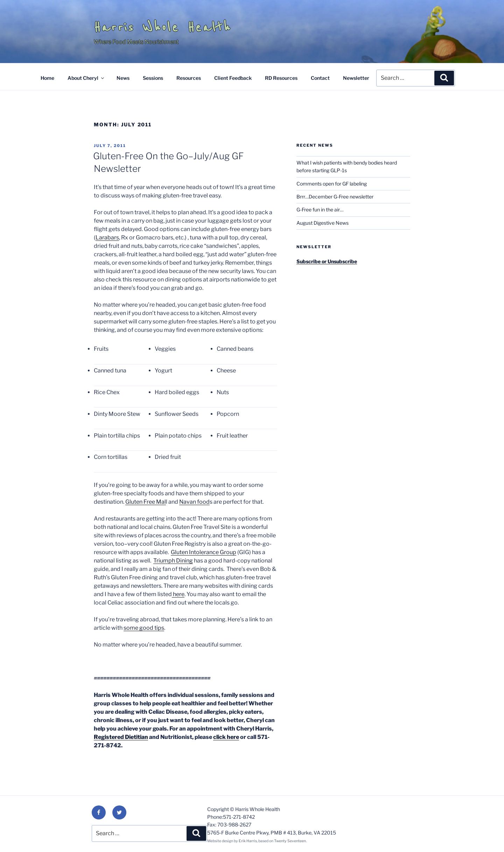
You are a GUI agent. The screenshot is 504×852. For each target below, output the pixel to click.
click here (226, 737)
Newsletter (356, 78)
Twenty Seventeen (290, 841)
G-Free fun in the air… (320, 209)
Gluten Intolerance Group (204, 552)
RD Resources (281, 78)
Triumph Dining (173, 561)
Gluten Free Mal (146, 502)
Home (47, 78)
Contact (320, 78)
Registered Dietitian (121, 737)
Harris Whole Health (162, 27)
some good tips (144, 628)
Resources (189, 78)
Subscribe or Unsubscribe (327, 261)
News (123, 78)
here (178, 594)
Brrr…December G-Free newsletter (335, 197)
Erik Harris (248, 841)
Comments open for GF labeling (332, 184)
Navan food (194, 502)
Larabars (107, 238)
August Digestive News (323, 223)
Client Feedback (233, 78)
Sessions (153, 78)
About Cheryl (86, 78)
